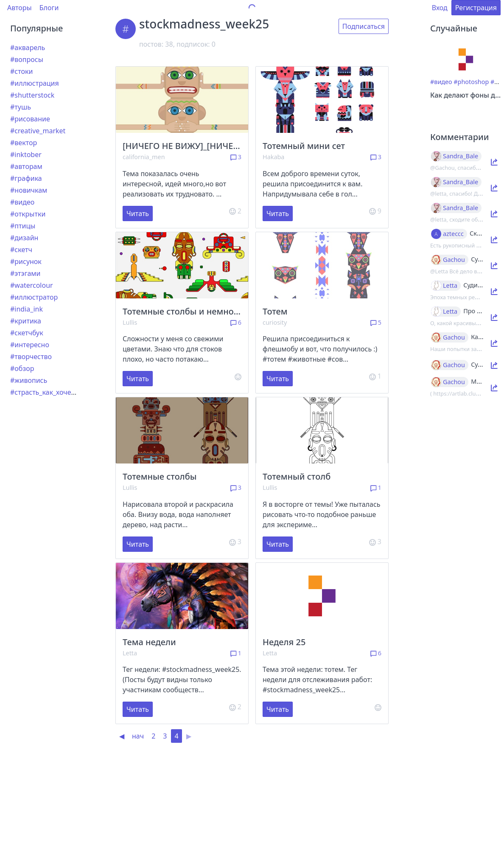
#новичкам (29, 190)
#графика (26, 178)
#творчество (31, 357)
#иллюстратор (34, 297)
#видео (22, 202)
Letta (130, 653)
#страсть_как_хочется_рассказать (65, 392)
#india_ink (27, 309)
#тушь (21, 107)
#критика (26, 321)
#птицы (23, 226)
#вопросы (27, 59)
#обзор (22, 368)
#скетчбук (27, 333)
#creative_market (38, 131)
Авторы (20, 8)
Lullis (130, 322)
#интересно (30, 345)
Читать (138, 213)
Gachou (454, 260)
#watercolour (32, 285)
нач (138, 736)
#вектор (24, 143)
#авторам (26, 166)
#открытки (28, 214)
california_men (144, 157)
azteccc (453, 234)
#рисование (30, 119)
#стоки (21, 71)
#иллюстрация (35, 83)
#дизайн (24, 238)
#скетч (21, 250)
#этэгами (25, 273)
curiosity (275, 322)
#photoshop (471, 82)
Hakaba (273, 157)
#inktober (26, 154)
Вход (440, 8)
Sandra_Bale (461, 156)
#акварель (28, 48)
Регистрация (476, 8)
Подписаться (364, 26)
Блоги (49, 8)
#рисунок (26, 261)
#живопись (29, 380)
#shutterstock (32, 95)
